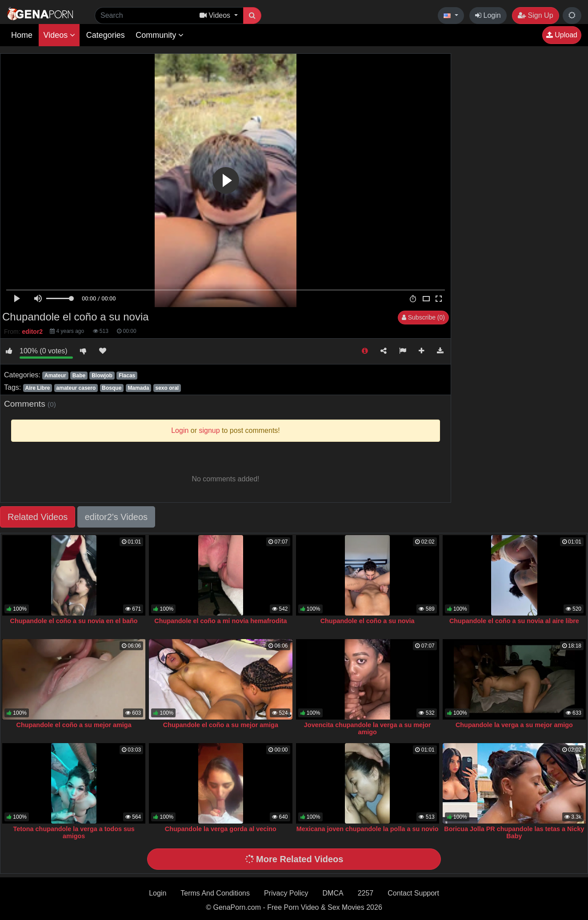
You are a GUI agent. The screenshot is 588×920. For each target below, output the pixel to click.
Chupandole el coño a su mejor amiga (74, 725)
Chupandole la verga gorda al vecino (221, 829)
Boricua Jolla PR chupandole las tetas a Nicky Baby (514, 832)
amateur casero (76, 388)
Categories (106, 35)
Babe (79, 376)
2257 (366, 893)
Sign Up (535, 15)
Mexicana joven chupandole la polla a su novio (368, 829)
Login (488, 15)
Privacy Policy (286, 893)
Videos (59, 35)
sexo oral (167, 388)
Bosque (112, 388)
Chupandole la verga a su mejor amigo (514, 725)
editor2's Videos (116, 517)
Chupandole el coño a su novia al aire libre (514, 621)
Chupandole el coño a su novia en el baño (74, 621)
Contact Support (413, 893)
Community (160, 35)
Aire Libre (37, 388)
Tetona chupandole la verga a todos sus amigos (74, 832)
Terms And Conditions (215, 893)
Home (22, 35)
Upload (562, 35)
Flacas (127, 376)
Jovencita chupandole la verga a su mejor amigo (368, 728)
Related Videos (38, 517)
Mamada (138, 388)
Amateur (55, 376)
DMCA (333, 893)
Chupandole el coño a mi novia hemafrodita (220, 621)
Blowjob (102, 376)
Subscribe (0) (423, 317)
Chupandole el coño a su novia (368, 621)
